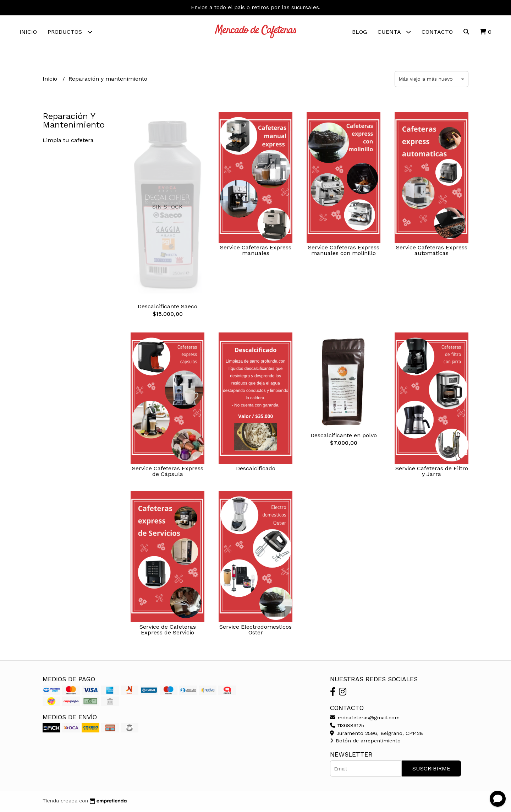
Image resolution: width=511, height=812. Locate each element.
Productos (70, 32)
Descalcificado (256, 470)
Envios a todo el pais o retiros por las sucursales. (256, 7)
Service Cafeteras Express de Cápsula (168, 473)
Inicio (28, 32)
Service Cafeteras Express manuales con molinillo (344, 252)
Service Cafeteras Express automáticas (432, 252)
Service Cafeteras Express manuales (256, 252)
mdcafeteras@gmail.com (365, 719)
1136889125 (347, 727)
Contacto (437, 32)
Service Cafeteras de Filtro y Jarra (432, 473)
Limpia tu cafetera (68, 142)
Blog (359, 32)
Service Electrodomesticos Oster (255, 631)
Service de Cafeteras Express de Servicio (168, 631)
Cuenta (394, 32)
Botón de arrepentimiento (365, 742)
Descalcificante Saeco (167, 308)
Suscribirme (431, 770)
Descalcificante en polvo (344, 437)
